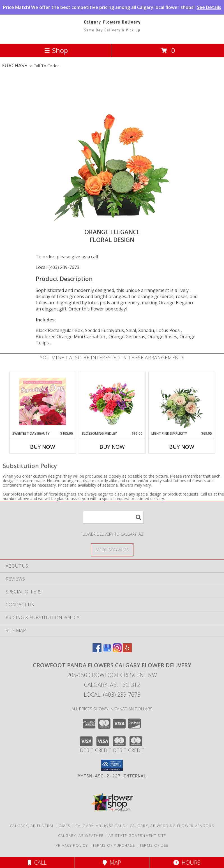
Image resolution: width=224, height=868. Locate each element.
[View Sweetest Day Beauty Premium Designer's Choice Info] (42, 401)
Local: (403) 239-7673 (57, 267)
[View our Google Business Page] (107, 651)
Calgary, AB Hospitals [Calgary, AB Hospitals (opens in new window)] (100, 826)
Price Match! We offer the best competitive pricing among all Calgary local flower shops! (112, 7)
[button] (112, 765)
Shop (56, 50)
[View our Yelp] (127, 651)
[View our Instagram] (117, 651)
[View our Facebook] (97, 651)
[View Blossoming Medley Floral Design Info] (112, 401)
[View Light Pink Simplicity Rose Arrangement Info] (182, 401)
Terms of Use (154, 845)
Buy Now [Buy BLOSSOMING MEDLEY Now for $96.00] (112, 447)
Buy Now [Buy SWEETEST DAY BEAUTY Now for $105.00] (43, 447)
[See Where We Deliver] (112, 550)
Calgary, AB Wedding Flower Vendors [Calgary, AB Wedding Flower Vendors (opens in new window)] (172, 826)
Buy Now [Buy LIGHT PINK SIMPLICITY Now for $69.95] (182, 447)
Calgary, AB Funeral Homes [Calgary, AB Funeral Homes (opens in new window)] (40, 826)
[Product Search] (113, 517)
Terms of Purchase (114, 845)
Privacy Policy (72, 845)
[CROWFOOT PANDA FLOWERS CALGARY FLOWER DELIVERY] (112, 35)
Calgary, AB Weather (81, 835)
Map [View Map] (112, 863)
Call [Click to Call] (37, 863)
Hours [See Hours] (187, 863)
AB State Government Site (137, 835)
